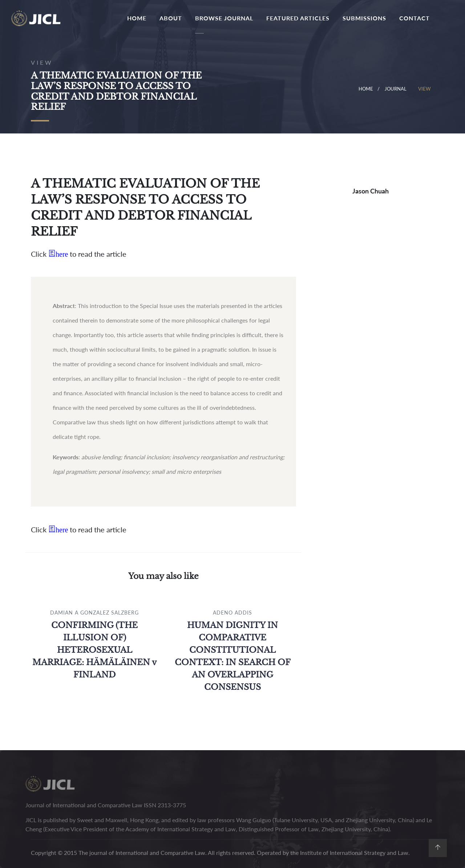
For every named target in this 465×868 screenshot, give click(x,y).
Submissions (364, 18)
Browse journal (224, 18)
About (171, 18)
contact (415, 18)
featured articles (298, 18)
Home (138, 17)
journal (396, 89)
